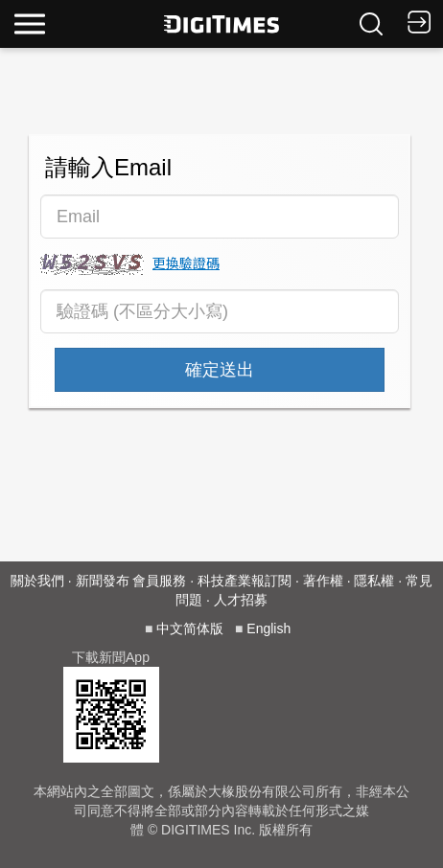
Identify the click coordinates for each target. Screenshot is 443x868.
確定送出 (220, 370)
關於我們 (37, 581)
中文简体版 (190, 628)
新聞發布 (103, 581)
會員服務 (159, 581)
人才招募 (241, 600)
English (268, 628)
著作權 (323, 581)
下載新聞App (111, 657)
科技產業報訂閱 (245, 581)
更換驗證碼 (186, 263)
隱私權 (374, 581)
